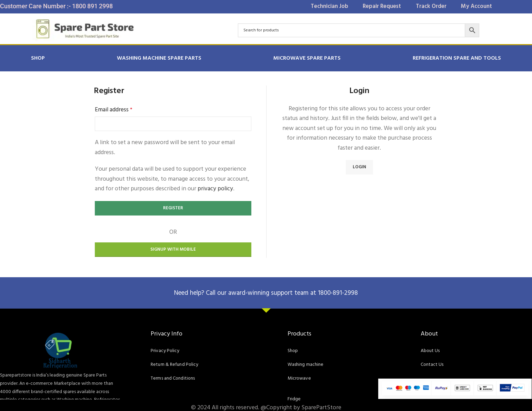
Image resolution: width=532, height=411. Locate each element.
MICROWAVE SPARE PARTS (307, 58)
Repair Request (380, 7)
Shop (38, 58)
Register (173, 208)
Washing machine (305, 365)
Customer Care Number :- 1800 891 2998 (56, 6)
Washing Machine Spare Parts (159, 58)
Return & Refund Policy (172, 365)
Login (359, 167)
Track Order (434, 7)
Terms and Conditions (171, 379)
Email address (114, 110)
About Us (429, 351)
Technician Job (321, 7)
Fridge (293, 399)
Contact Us (431, 365)
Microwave (298, 379)
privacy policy (215, 189)
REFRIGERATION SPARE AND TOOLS (457, 58)
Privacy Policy (163, 351)
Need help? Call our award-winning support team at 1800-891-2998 (266, 293)
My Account (485, 7)
